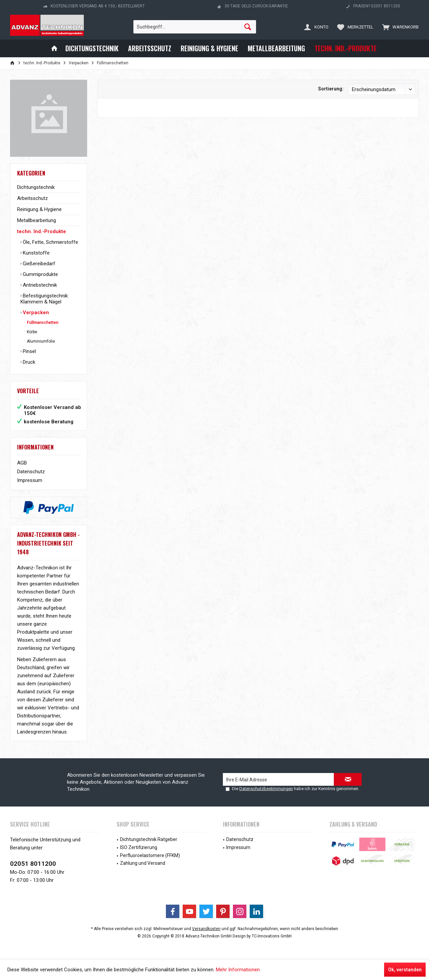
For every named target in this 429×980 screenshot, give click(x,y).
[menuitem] (399, 27)
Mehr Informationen (238, 970)
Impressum (30, 480)
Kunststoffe (36, 253)
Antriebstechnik (39, 285)
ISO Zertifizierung (139, 847)
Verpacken (35, 312)
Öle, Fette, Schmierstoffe (50, 242)
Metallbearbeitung (37, 220)
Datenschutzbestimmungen (266, 789)
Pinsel (29, 351)
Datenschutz (31, 472)
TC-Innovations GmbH (272, 936)
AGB (22, 463)
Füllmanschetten (42, 323)
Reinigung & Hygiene (39, 209)
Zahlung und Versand (143, 863)
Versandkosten (206, 929)
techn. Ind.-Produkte (42, 231)
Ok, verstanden (405, 970)
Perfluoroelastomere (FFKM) (150, 855)
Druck (28, 362)
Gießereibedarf (38, 264)
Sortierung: (331, 89)
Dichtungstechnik (36, 187)
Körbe (32, 332)
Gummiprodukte (40, 274)
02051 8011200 (33, 864)
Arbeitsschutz (33, 198)
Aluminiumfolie (40, 341)
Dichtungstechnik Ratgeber (149, 839)
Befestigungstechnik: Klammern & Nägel (45, 299)
